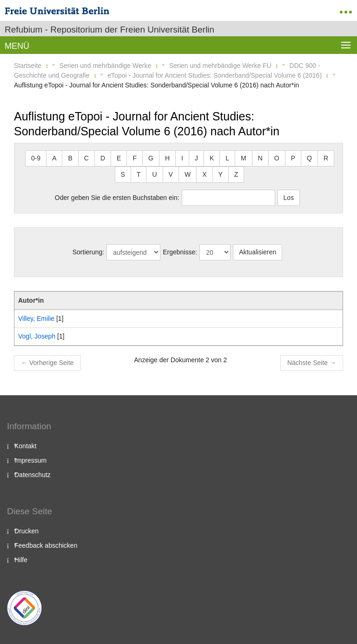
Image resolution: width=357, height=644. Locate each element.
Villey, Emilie (36, 319)
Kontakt (25, 446)
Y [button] (221, 174)
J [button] (196, 158)
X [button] (204, 174)
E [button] (119, 158)
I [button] (182, 158)
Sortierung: (88, 252)
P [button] (293, 158)
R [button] (326, 158)
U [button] (154, 174)
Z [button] (236, 174)
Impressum (30, 460)
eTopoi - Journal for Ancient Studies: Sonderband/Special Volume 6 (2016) (215, 75)
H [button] (167, 158)
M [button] (244, 158)
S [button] (123, 174)
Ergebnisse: (180, 252)
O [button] (277, 158)
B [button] (70, 158)
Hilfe (21, 560)
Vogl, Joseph (37, 336)
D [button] (103, 158)
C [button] (86, 158)
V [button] (171, 174)
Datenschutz (33, 475)
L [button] (227, 158)
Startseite (28, 66)
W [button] (188, 174)
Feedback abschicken (46, 545)
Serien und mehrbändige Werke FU (220, 66)
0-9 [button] (36, 158)
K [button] (212, 158)
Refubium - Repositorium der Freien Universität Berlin (109, 30)
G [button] (151, 158)
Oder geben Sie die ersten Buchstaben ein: (117, 198)
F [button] (135, 158)
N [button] (260, 158)
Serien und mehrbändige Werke (105, 66)
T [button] (139, 174)
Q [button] (309, 158)
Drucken (26, 531)
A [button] (54, 158)
